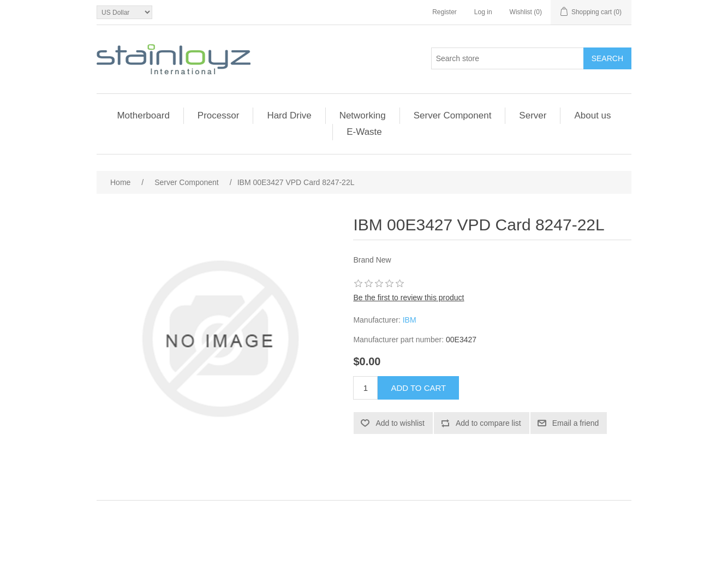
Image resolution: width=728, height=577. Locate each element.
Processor (219, 115)
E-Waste (364, 132)
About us (592, 115)
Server (533, 115)
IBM (410, 320)
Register (444, 12)
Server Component (453, 115)
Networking (363, 115)
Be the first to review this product (408, 298)
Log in (483, 12)
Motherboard (143, 115)
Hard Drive (289, 115)
